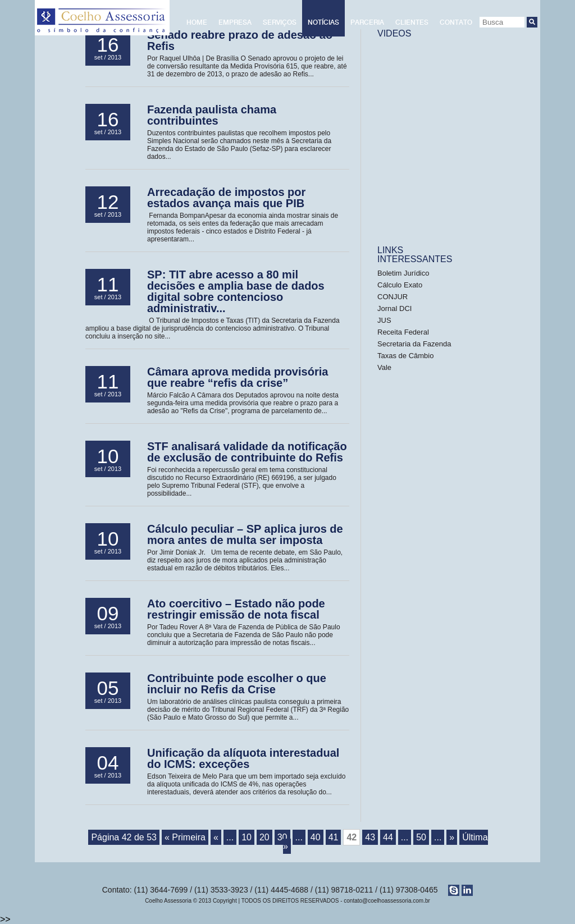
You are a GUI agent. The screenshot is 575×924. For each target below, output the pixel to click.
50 (421, 837)
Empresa (235, 22)
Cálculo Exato (400, 285)
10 (247, 837)
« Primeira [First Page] (185, 837)
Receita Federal (403, 332)
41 (334, 837)
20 (264, 837)
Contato (456, 22)
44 (388, 837)
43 (370, 837)
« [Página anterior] (216, 837)
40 (316, 837)
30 (282, 837)
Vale (384, 367)
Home (197, 22)
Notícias (323, 22)
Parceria (367, 22)
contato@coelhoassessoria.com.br (387, 901)
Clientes (412, 22)
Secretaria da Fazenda (414, 344)
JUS (385, 320)
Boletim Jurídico (403, 273)
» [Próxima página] (452, 837)
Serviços (280, 22)
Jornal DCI (394, 308)
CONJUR (393, 297)
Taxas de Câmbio (405, 356)
